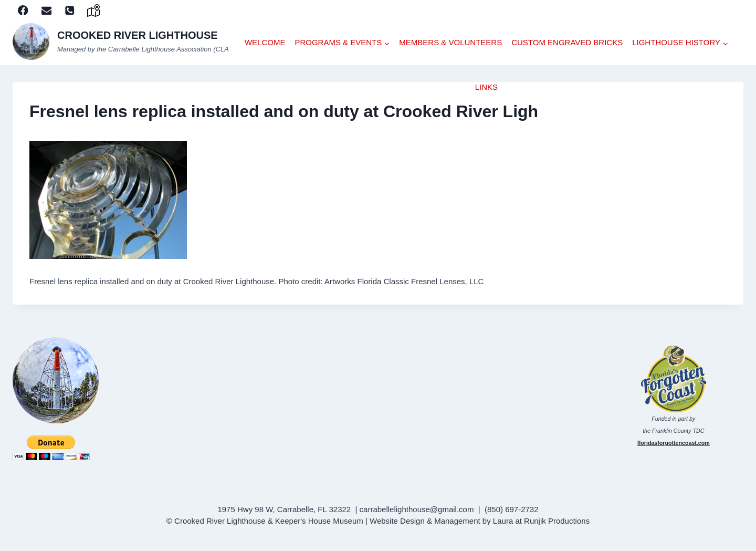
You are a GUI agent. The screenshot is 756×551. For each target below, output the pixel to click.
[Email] (46, 10)
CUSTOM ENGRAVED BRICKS (567, 42)
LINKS (486, 87)
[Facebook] (23, 10)
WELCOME (265, 42)
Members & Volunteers (450, 42)
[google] (94, 10)
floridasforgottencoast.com (674, 443)
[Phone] (70, 10)
